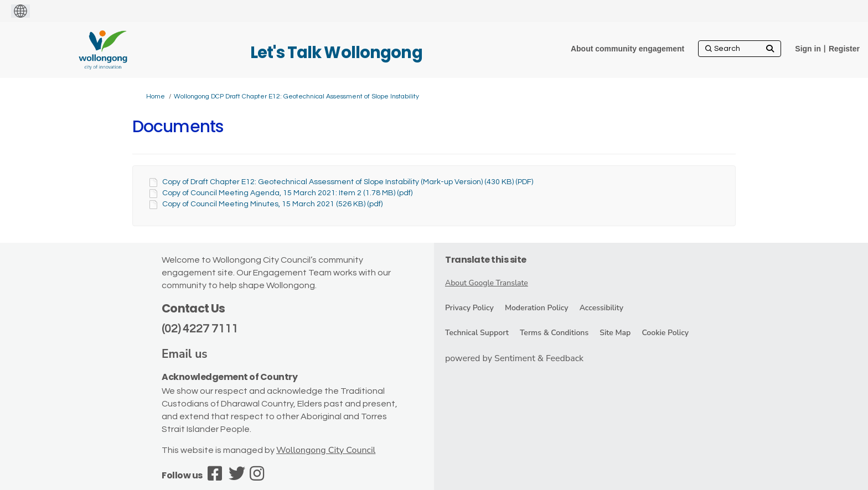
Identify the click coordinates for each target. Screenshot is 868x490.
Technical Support (477, 333)
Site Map (615, 333)
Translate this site (486, 260)
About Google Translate (487, 283)
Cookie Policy (665, 333)
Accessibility (601, 308)
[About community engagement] (627, 49)
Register (844, 49)
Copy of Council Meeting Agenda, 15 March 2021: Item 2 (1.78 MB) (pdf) (287, 193)
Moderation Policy (537, 308)
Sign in (808, 49)
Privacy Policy (469, 308)
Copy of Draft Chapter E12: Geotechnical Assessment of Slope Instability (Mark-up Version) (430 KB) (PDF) (348, 182)
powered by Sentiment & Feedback (514, 358)
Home (156, 97)
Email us (185, 354)
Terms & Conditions (554, 333)
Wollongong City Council (326, 450)
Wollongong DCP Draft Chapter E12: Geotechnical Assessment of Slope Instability (296, 97)
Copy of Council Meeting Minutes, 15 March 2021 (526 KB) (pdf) (272, 204)
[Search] (740, 49)
